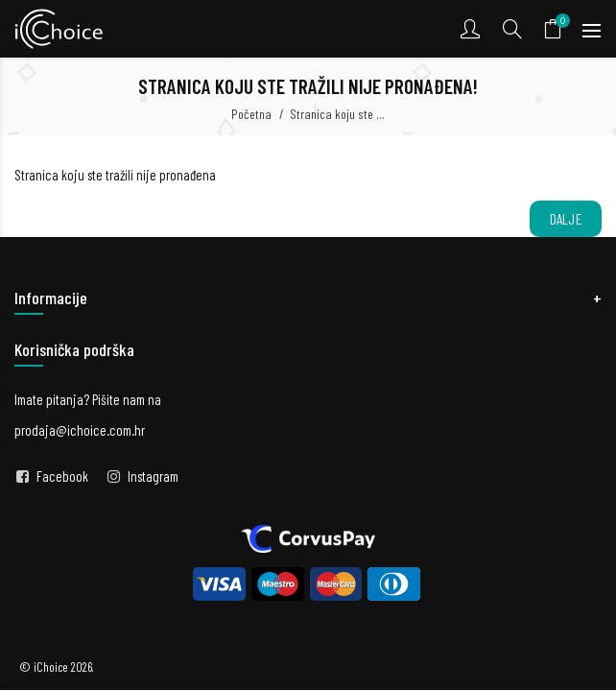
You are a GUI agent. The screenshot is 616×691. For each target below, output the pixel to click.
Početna (251, 114)
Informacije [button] (51, 298)
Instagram (153, 476)
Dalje (566, 219)
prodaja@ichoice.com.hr (80, 430)
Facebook (62, 476)
